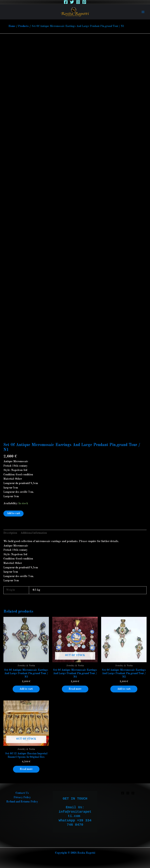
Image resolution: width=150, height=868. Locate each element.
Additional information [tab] (34, 533)
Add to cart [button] (26, 689)
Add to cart (13, 513)
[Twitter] (72, 2)
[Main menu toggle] (143, 12)
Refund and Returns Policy (22, 802)
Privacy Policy (22, 798)
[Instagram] (78, 2)
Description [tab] (10, 533)
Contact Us (22, 793)
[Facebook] (66, 2)
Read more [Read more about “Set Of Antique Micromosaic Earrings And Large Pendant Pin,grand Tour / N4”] (75, 689)
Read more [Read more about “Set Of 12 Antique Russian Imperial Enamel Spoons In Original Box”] (26, 769)
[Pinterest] (84, 2)
